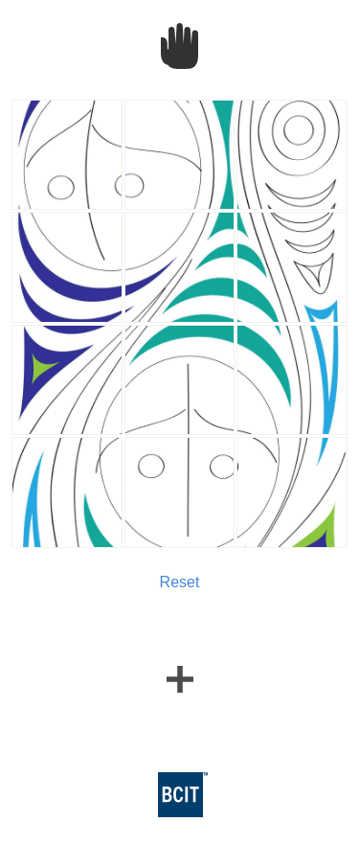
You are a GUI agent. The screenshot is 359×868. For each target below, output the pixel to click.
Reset (180, 582)
